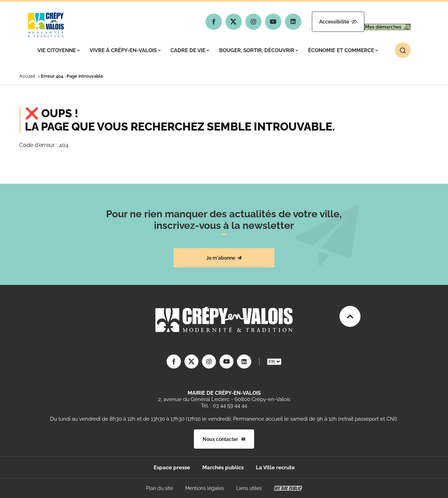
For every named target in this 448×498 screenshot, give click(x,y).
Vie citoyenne (59, 50)
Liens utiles (249, 488)
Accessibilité (317, 22)
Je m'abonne (224, 258)
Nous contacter (224, 439)
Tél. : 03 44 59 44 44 (224, 406)
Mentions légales (205, 488)
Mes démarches (381, 22)
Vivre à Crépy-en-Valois (125, 50)
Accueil (27, 76)
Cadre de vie (190, 50)
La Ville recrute (275, 468)
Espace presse (172, 468)
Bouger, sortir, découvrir (259, 50)
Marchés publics (223, 468)
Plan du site (159, 488)
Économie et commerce (343, 50)
